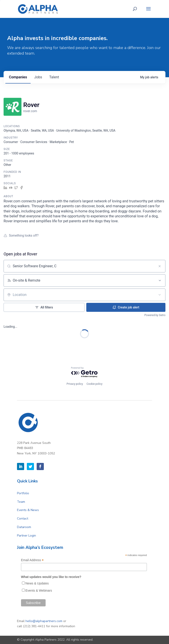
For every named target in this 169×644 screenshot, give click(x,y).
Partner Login (26, 536)
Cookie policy (94, 384)
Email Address (32, 560)
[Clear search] (160, 266)
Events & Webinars (39, 591)
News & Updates (37, 583)
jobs (38, 77)
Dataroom (24, 527)
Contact (23, 519)
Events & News (28, 510)
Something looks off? (21, 235)
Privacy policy (75, 384)
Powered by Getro (155, 315)
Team (21, 502)
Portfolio (23, 493)
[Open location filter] (160, 295)
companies (18, 77)
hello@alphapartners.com (44, 621)
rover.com (30, 111)
